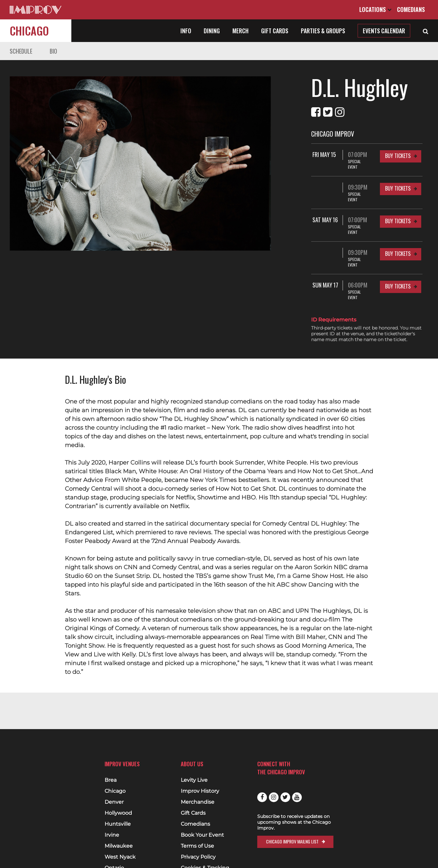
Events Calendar (384, 31)
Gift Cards (275, 31)
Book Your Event (202, 835)
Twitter (285, 797)
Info (186, 31)
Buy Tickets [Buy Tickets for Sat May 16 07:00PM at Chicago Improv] (398, 210)
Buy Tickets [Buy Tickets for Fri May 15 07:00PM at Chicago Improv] (398, 156)
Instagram (274, 797)
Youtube (297, 797)
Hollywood (118, 813)
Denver (114, 802)
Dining (212, 31)
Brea (111, 780)
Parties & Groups (323, 31)
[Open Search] (426, 31)
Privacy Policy (198, 857)
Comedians (411, 9)
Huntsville (118, 824)
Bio (53, 51)
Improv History (200, 791)
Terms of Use (197, 846)
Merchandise (198, 802)
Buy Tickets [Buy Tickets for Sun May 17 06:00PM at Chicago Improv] (398, 264)
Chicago (29, 31)
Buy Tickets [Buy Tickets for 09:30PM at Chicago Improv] (398, 183)
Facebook (262, 797)
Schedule (21, 51)
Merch (240, 31)
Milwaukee (119, 846)
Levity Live (194, 780)
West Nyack (120, 857)
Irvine (112, 835)
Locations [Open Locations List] (375, 9)
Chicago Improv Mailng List (292, 841)
